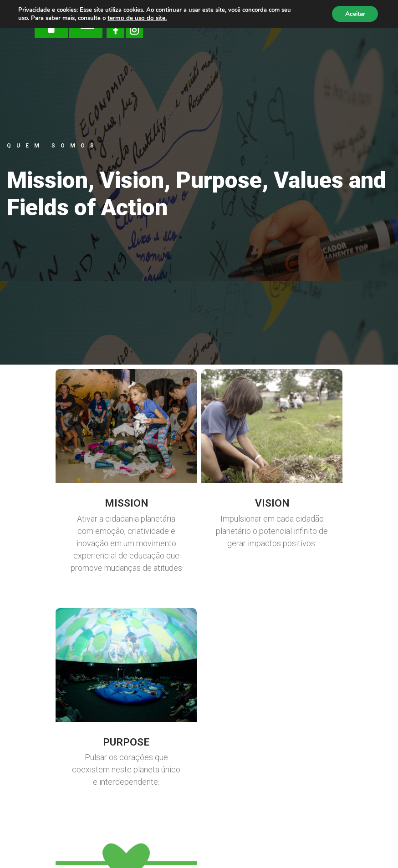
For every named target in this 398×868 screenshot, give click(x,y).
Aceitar (354, 14)
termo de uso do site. (136, 18)
